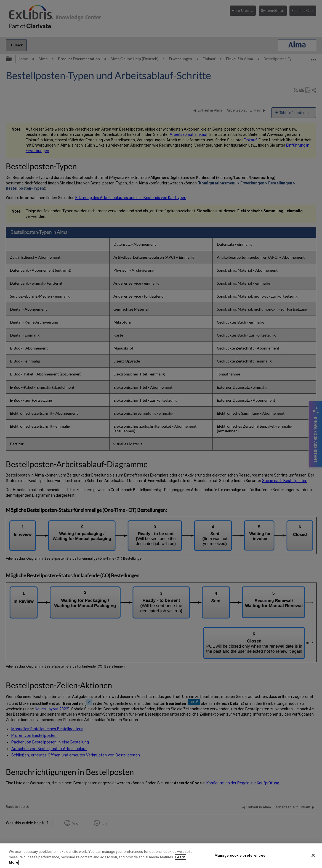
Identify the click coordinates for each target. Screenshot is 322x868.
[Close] (313, 855)
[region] (161, 856)
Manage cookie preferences (240, 855)
